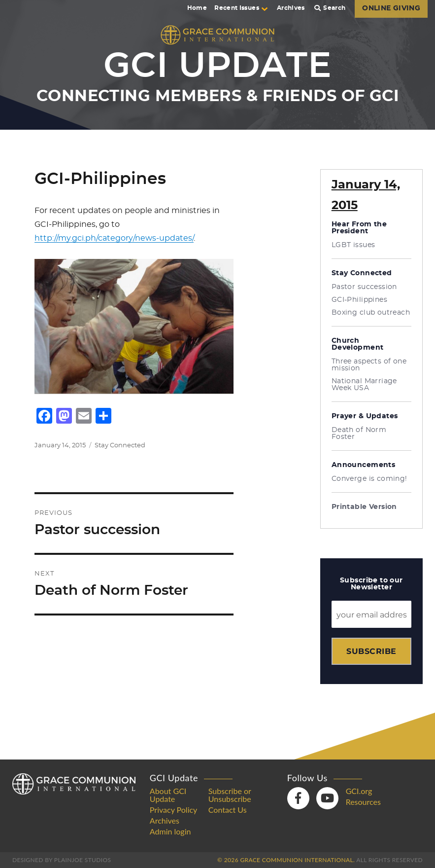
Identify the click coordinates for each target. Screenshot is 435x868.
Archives (291, 8)
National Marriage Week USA (364, 385)
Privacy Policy (174, 810)
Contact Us (228, 810)
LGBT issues (353, 245)
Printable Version (364, 507)
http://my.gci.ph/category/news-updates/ (114, 238)
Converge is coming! (369, 479)
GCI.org (359, 791)
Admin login (170, 832)
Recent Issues (241, 8)
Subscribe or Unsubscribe (230, 795)
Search (330, 8)
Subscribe (371, 651)
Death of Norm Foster (359, 434)
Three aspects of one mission (369, 365)
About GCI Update (168, 795)
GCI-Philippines (359, 300)
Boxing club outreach (371, 313)
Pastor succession (364, 287)
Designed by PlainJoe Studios (62, 860)
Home (197, 8)
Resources (363, 802)
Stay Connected (120, 446)
